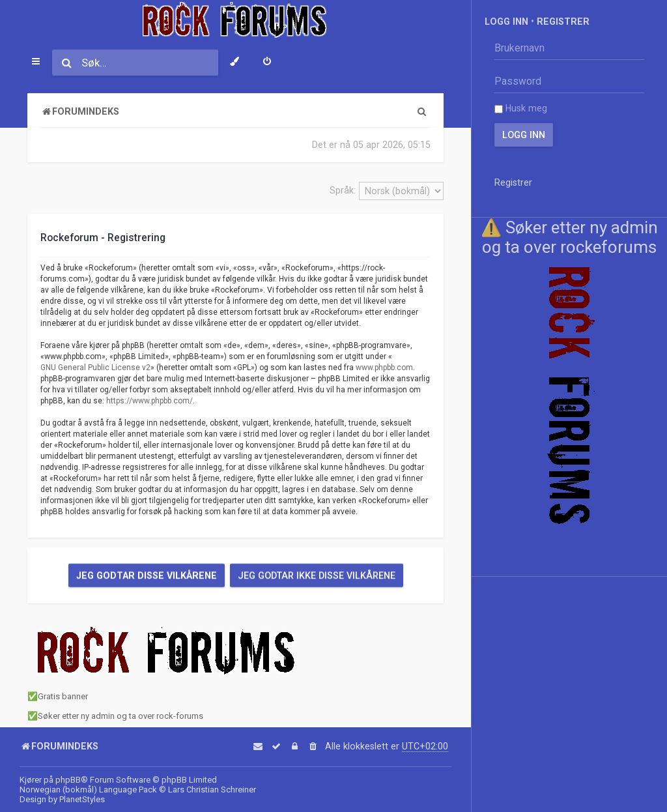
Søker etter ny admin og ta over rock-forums (121, 716)
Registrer (563, 22)
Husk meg (521, 108)
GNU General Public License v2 (95, 368)
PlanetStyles (82, 799)
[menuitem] (267, 63)
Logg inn (506, 22)
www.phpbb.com (384, 368)
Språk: (343, 190)
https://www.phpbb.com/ (149, 401)
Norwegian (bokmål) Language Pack (88, 790)
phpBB (68, 780)
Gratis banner (63, 696)
